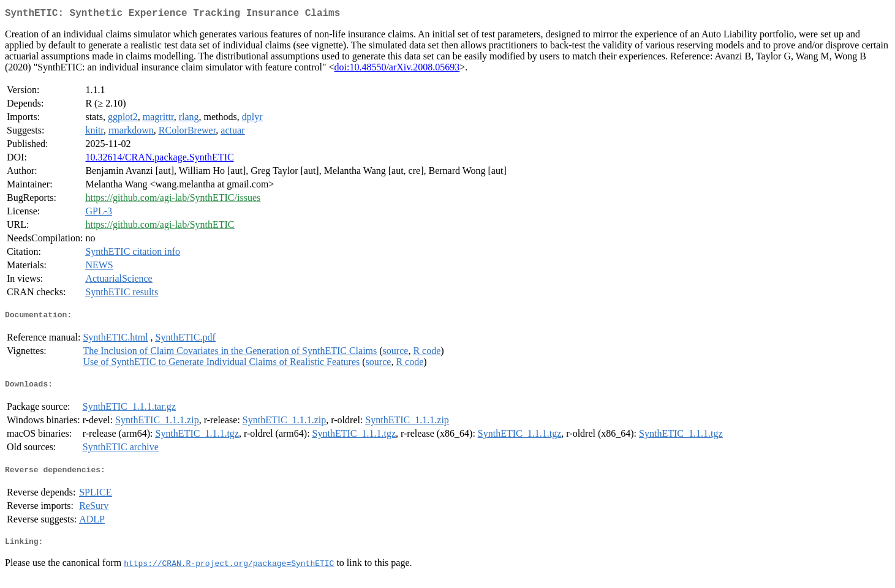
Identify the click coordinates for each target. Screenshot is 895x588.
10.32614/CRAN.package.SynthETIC (159, 160)
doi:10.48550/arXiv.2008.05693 (397, 70)
